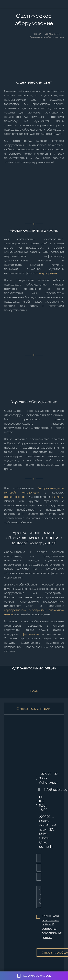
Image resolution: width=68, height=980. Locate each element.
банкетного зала (16, 497)
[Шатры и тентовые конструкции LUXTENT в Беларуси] (12, 4)
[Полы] (34, 685)
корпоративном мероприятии (25, 610)
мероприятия (48, 273)
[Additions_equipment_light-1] (34, 196)
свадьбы (58, 497)
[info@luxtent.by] (40, 790)
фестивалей (30, 634)
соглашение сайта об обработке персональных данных (52, 929)
